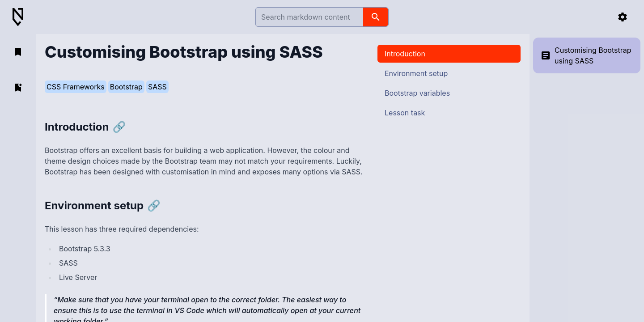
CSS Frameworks (76, 87)
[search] (376, 17)
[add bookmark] (18, 88)
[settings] (623, 17)
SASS (157, 87)
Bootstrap (126, 87)
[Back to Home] (21, 17)
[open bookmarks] (18, 52)
